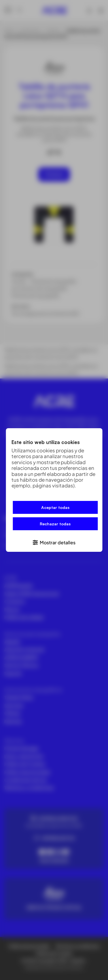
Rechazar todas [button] (55, 524)
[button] (54, 542)
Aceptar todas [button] (55, 507)
